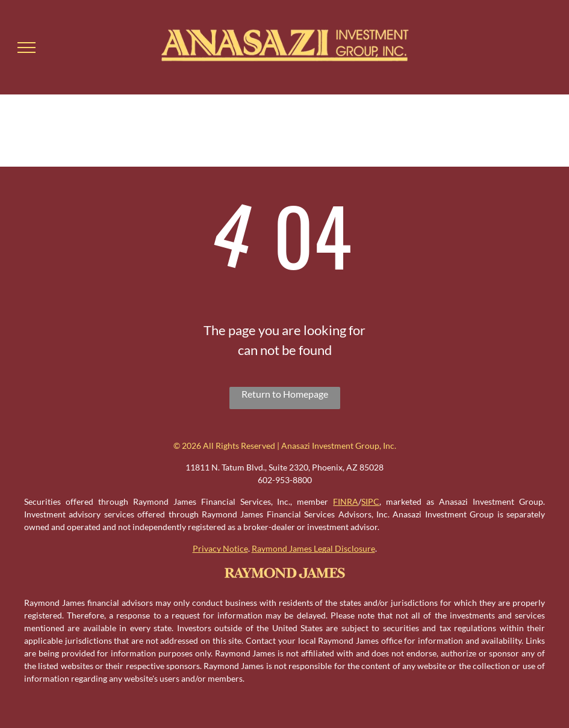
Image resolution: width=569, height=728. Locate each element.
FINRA (346, 501)
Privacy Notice (220, 548)
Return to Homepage (285, 394)
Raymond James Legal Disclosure (313, 548)
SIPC (370, 501)
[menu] (26, 48)
